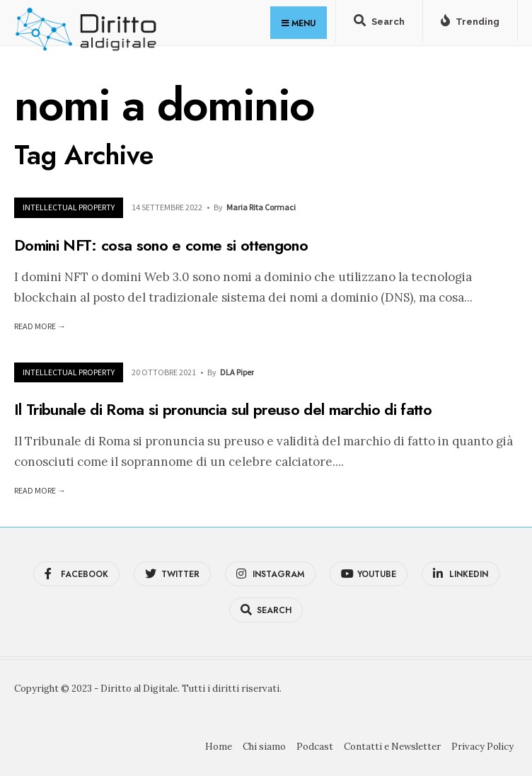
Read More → (40, 326)
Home (219, 747)
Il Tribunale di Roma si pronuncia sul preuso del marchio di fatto (223, 409)
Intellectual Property (69, 207)
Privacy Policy (482, 747)
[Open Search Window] (379, 24)
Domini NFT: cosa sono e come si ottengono (161, 245)
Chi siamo (264, 747)
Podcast (315, 747)
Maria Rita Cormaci (261, 207)
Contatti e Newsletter (392, 747)
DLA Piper (237, 372)
